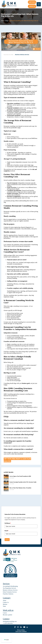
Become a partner (8, 615)
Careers (5, 613)
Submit (7, 540)
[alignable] (27, 627)
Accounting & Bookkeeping (10, 586)
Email (6, 531)
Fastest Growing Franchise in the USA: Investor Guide (23, 482)
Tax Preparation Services (9, 588)
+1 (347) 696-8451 (8, 623)
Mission (5, 604)
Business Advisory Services (22, 55)
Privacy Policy (21, 630)
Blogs (7, 21)
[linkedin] (21, 627)
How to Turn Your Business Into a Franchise (20, 488)
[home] (10, 4)
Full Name (8, 523)
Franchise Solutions (8, 594)
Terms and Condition (21, 631)
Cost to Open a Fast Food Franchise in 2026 (20, 476)
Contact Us (6, 602)
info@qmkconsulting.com (10, 621)
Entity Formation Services (10, 592)
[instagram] (18, 627)
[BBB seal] (10, 562)
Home (3, 21)
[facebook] (15, 627)
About (5, 601)
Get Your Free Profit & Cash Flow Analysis (17, 460)
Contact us (32, 6)
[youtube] (24, 627)
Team (4, 606)
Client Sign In (32, 2)
